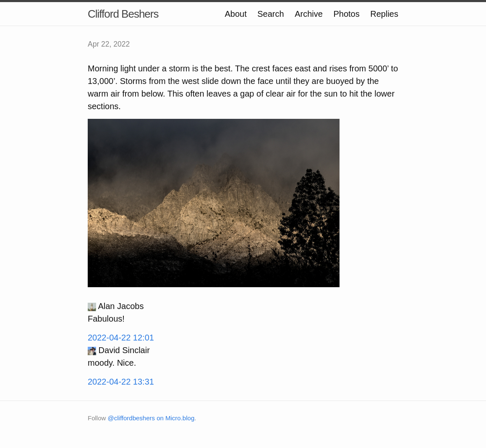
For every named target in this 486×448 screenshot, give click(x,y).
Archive (309, 14)
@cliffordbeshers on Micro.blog (151, 418)
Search (270, 14)
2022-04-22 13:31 (121, 382)
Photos (346, 14)
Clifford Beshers (123, 14)
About (235, 14)
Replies (384, 14)
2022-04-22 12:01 (121, 338)
